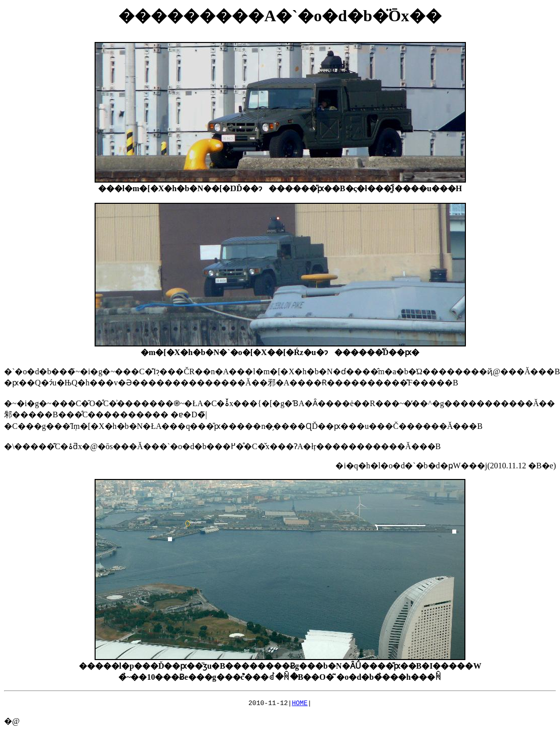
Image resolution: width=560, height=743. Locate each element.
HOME (300, 704)
